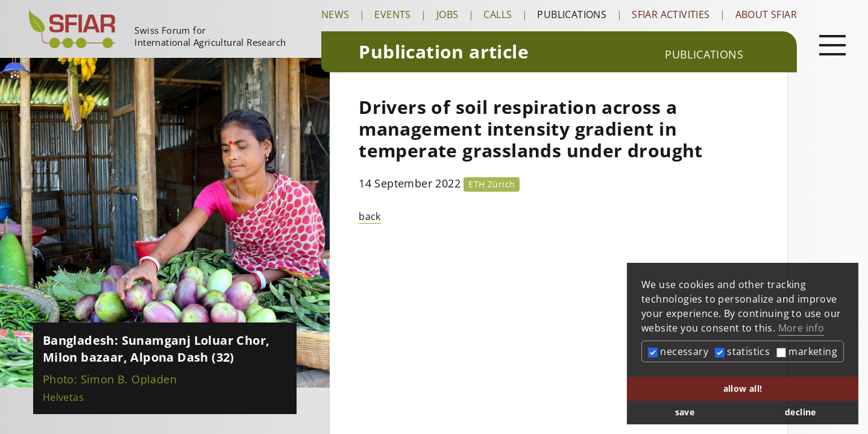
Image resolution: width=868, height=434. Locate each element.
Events (392, 14)
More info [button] (801, 328)
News (335, 14)
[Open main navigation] (832, 45)
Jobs (448, 14)
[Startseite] (170, 29)
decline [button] (800, 412)
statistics (742, 351)
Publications (572, 14)
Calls (498, 14)
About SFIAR (766, 14)
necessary (678, 351)
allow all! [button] (743, 388)
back (370, 216)
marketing (807, 351)
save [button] (685, 412)
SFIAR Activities (671, 14)
